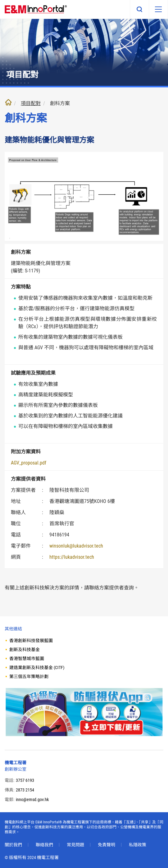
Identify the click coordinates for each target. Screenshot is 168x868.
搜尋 (139, 9)
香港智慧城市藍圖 (27, 659)
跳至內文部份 (0, 0)
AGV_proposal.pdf (29, 463)
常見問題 (75, 845)
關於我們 (13, 845)
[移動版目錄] (158, 9)
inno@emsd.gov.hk (32, 800)
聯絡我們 (44, 845)
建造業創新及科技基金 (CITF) (37, 668)
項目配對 (31, 103)
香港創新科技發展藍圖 (31, 641)
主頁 (8, 102)
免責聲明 (107, 845)
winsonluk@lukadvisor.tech (76, 546)
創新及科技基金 (25, 650)
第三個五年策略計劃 (29, 676)
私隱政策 (138, 845)
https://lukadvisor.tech (72, 557)
